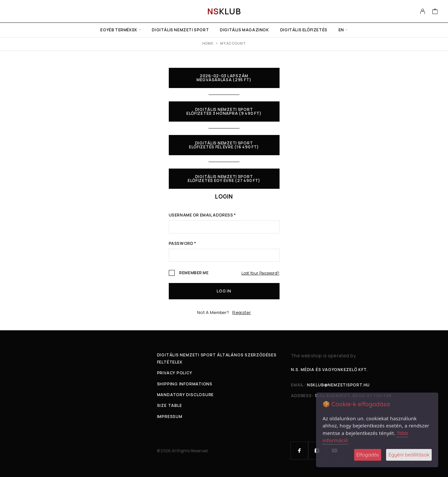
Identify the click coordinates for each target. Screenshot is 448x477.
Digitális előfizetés (304, 30)
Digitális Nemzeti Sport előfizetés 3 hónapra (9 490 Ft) (224, 111)
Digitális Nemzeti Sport (180, 30)
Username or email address (202, 216)
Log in (224, 291)
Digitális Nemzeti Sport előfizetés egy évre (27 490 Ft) (224, 179)
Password (182, 244)
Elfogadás (368, 455)
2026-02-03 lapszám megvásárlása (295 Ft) (224, 78)
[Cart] (435, 12)
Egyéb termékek (119, 30)
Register (242, 312)
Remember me (189, 273)
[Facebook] (299, 451)
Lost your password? (260, 273)
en (341, 30)
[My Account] (423, 11)
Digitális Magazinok (244, 30)
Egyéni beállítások (409, 455)
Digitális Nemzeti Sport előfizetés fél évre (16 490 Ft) (224, 145)
